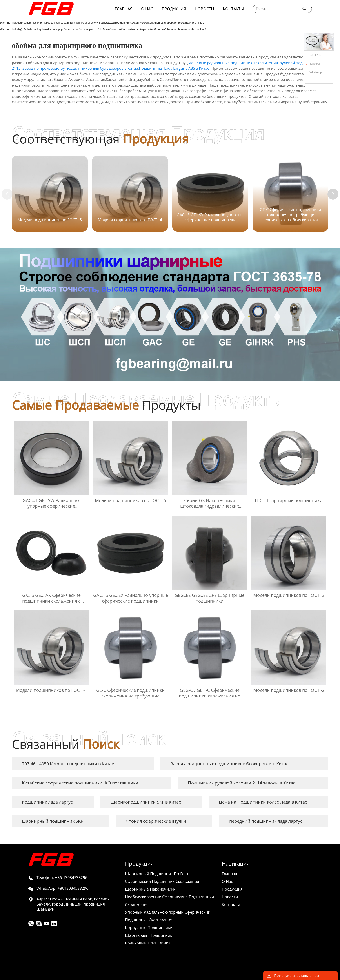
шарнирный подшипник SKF (52, 821)
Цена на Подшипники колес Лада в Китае (263, 802)
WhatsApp (314, 72)
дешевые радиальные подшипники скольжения (233, 63)
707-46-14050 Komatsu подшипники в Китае (68, 764)
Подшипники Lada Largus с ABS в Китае (174, 68)
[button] (333, 194)
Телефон (313, 63)
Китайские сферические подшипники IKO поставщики (80, 783)
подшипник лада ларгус (47, 802)
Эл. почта (314, 54)
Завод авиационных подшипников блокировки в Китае (230, 764)
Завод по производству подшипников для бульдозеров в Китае (80, 68)
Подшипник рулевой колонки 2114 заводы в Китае (242, 783)
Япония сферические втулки (156, 821)
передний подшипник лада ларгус (266, 821)
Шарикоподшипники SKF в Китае (146, 802)
